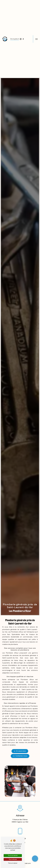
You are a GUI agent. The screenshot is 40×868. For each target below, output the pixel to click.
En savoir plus (20, 751)
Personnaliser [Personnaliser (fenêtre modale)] (13, 863)
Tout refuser (13, 859)
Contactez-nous (20, 756)
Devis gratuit (15, 39)
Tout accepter (13, 856)
